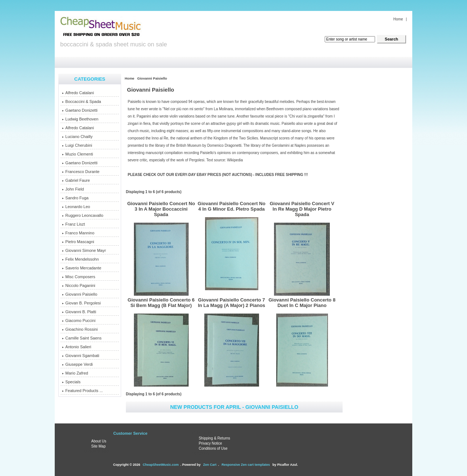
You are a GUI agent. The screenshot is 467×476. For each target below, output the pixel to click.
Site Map (98, 446)
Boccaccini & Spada (82, 101)
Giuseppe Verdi (77, 364)
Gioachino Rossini (80, 329)
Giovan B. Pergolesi (81, 303)
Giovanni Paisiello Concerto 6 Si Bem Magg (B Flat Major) (161, 303)
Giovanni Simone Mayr (84, 250)
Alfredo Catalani (78, 93)
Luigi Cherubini (77, 145)
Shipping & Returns (215, 438)
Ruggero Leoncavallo (83, 215)
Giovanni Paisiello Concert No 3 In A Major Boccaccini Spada (161, 209)
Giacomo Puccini (79, 320)
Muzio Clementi (78, 154)
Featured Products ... (82, 391)
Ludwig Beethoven (80, 119)
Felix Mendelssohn (80, 259)
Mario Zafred (75, 373)
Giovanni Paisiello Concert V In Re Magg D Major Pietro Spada (302, 209)
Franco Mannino (78, 233)
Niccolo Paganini (79, 285)
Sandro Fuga (75, 198)
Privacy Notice (211, 443)
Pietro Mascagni (78, 242)
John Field (73, 189)
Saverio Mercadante (82, 268)
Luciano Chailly (77, 137)
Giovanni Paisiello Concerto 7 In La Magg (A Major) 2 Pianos (231, 303)
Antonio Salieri (77, 347)
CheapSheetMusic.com (161, 465)
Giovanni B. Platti (79, 312)
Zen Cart (210, 465)
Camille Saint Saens (82, 338)
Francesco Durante (81, 172)
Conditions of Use (213, 448)
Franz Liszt (74, 224)
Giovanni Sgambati (81, 356)
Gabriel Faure (76, 180)
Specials (71, 382)
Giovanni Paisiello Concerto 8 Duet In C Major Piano (302, 303)
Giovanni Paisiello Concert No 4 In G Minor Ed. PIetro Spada (232, 206)
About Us (99, 441)
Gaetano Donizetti (80, 110)
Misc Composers (79, 277)
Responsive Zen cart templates (246, 465)
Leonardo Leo (76, 207)
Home (398, 19)
